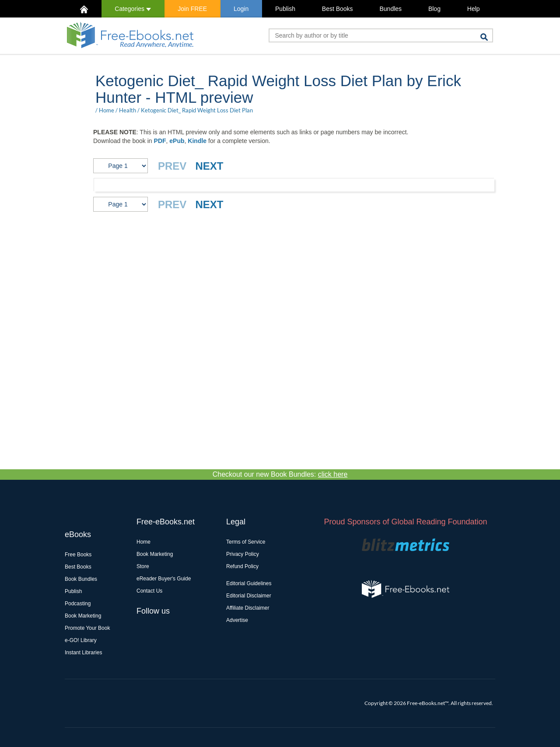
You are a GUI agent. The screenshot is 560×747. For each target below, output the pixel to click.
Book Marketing (83, 616)
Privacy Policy (243, 554)
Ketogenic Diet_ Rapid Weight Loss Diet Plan (197, 110)
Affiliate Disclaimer (248, 608)
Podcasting (78, 604)
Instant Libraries (83, 653)
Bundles (390, 9)
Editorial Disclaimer (249, 596)
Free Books (78, 555)
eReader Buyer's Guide (164, 579)
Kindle (197, 141)
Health (128, 110)
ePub (177, 141)
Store (143, 566)
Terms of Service (246, 542)
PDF (160, 141)
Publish (285, 9)
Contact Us (149, 591)
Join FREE (192, 9)
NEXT (209, 166)
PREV (172, 166)
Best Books (338, 9)
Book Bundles (81, 579)
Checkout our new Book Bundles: (280, 474)
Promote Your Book (87, 628)
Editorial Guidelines (249, 583)
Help (474, 9)
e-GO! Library (81, 640)
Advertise (237, 620)
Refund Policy (242, 566)
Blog (434, 9)
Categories (133, 9)
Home (107, 110)
